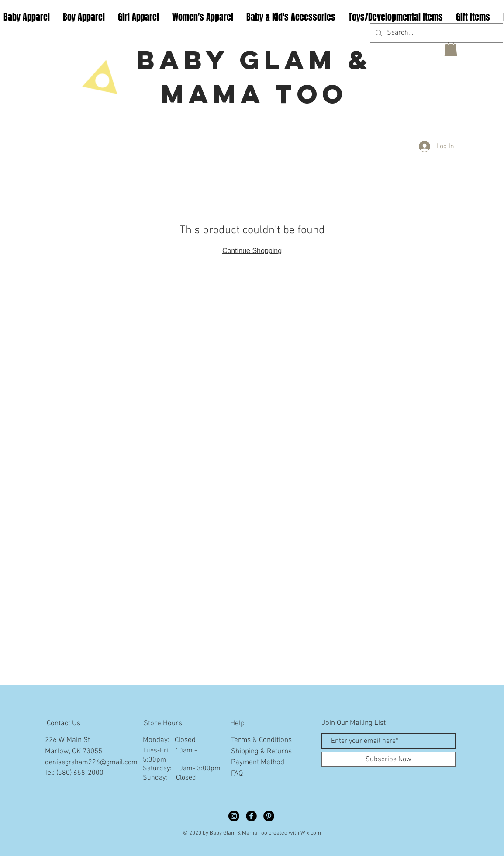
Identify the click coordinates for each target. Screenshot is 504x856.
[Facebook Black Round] (251, 816)
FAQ (237, 774)
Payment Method (258, 762)
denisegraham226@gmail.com (91, 762)
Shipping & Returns (261, 752)
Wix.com (311, 833)
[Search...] (436, 33)
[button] (451, 49)
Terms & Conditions (261, 740)
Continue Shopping (252, 251)
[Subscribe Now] (388, 759)
